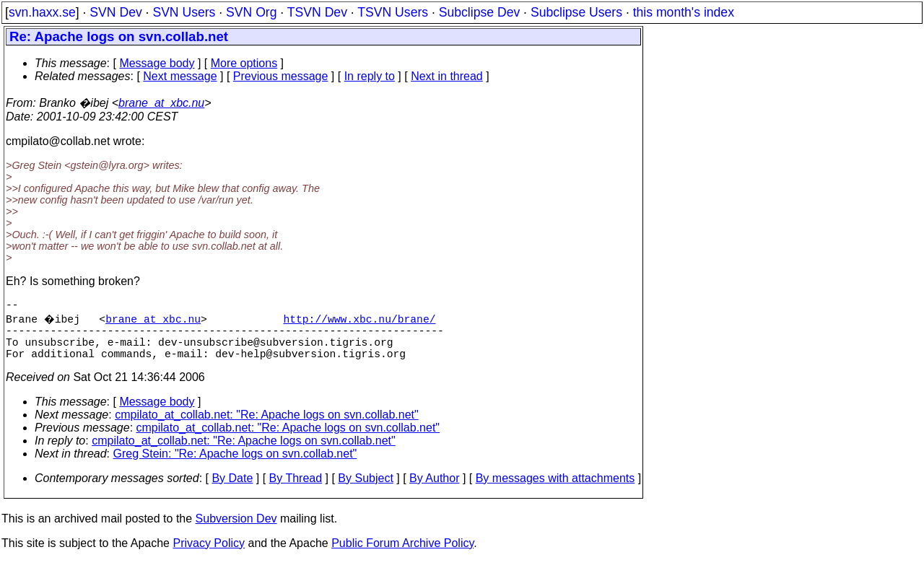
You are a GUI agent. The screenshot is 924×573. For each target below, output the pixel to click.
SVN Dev (115, 12)
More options (244, 63)
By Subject (365, 490)
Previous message (281, 76)
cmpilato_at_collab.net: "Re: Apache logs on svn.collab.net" (267, 426)
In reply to (370, 76)
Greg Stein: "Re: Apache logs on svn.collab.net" (235, 465)
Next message (180, 76)
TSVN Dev (317, 12)
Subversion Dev (236, 530)
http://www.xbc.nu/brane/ (361, 321)
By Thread (296, 490)
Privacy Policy (209, 555)
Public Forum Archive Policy (402, 555)
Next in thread (447, 76)
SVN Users (184, 12)
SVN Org (251, 12)
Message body (157, 63)
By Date (232, 490)
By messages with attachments (555, 490)
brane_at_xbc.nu (161, 103)
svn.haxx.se (42, 12)
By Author (434, 490)
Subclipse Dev (479, 12)
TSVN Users (393, 12)
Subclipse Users (576, 12)
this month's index (684, 12)
